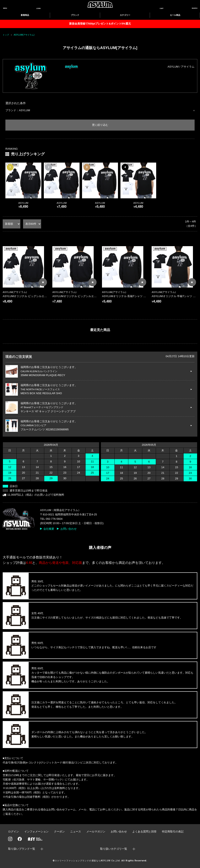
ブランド (75, 15)
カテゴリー (125, 15)
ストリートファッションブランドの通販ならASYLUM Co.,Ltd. (88, 861)
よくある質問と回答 (144, 832)
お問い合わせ (69, 529)
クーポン (59, 832)
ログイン (13, 832)
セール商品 (175, 15)
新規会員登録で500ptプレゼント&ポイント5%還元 (100, 24)
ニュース (76, 832)
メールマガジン (96, 832)
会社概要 (49, 529)
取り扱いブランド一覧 (22, 849)
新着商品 (25, 15)
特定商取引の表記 (173, 832)
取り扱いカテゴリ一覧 (114, 849)
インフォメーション (36, 832)
